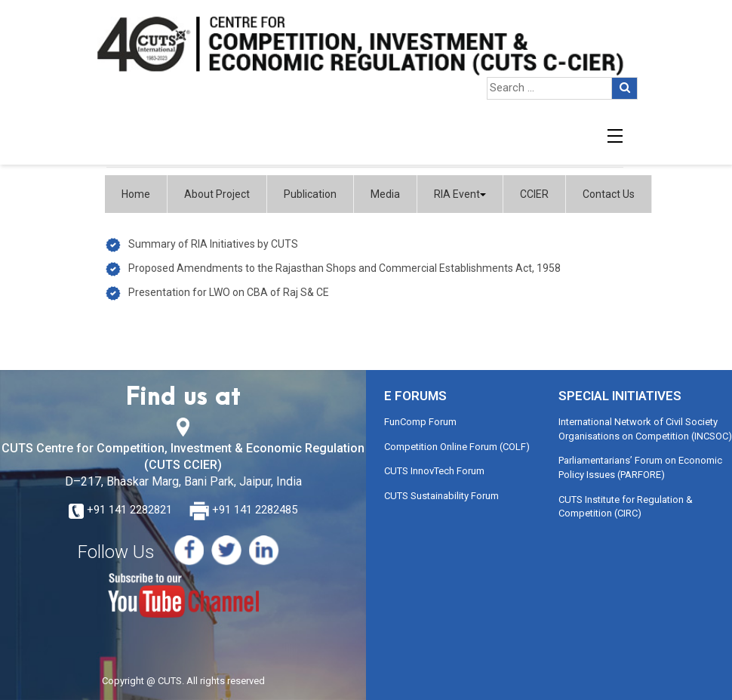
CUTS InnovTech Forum (434, 471)
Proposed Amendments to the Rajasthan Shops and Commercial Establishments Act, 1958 (344, 268)
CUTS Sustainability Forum (441, 496)
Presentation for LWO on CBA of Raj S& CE (229, 292)
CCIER (534, 194)
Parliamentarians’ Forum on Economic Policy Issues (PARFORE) (640, 467)
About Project (217, 194)
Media (385, 194)
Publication (310, 194)
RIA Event (460, 194)
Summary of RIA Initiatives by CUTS (213, 244)
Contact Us (609, 194)
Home (136, 194)
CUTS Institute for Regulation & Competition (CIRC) (626, 507)
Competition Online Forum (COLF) (457, 447)
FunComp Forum (420, 422)
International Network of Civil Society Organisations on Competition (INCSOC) (645, 429)
